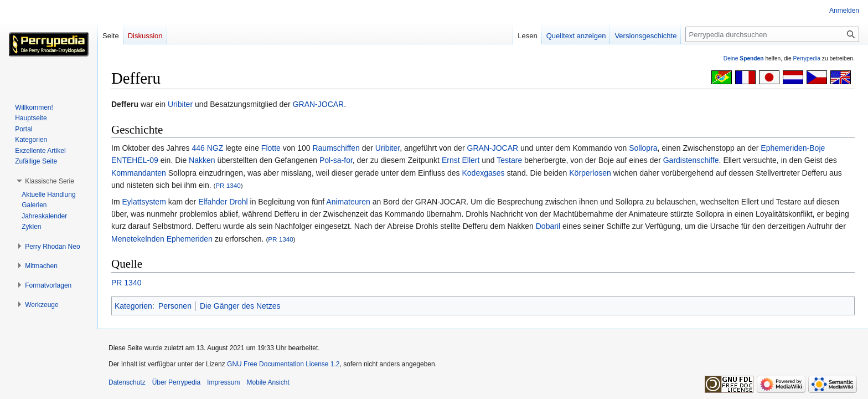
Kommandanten (139, 173)
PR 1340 (228, 185)
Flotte (271, 148)
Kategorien (133, 306)
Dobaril (548, 226)
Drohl (238, 202)
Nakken (202, 160)
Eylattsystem (144, 202)
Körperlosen (590, 173)
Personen (175, 306)
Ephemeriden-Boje (793, 148)
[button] (50, 181)
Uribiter (180, 104)
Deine (744, 58)
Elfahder (213, 202)
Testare (509, 160)
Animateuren (348, 202)
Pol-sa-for (336, 160)
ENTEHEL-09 (135, 160)
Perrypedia (807, 58)
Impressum (223, 382)
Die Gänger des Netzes (240, 306)
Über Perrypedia (176, 382)
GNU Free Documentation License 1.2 (283, 364)
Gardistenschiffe (691, 160)
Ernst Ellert (461, 160)
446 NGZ (208, 148)
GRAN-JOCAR (319, 104)
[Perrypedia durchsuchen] (772, 34)
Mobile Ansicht (268, 382)
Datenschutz (127, 382)
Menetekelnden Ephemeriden (162, 239)
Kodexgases (483, 173)
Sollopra (643, 148)
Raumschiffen (336, 148)
